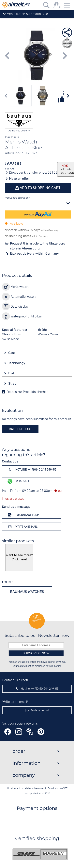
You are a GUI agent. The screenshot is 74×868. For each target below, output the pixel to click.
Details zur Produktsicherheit (28, 392)
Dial (11, 373)
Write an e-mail (22, 527)
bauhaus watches (27, 592)
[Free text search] (46, 6)
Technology (17, 363)
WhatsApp (18, 481)
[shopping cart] (57, 6)
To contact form (23, 515)
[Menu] (67, 6)
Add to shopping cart (40, 188)
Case (12, 353)
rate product (20, 429)
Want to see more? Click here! (19, 557)
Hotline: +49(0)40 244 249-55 (32, 469)
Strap (13, 384)
